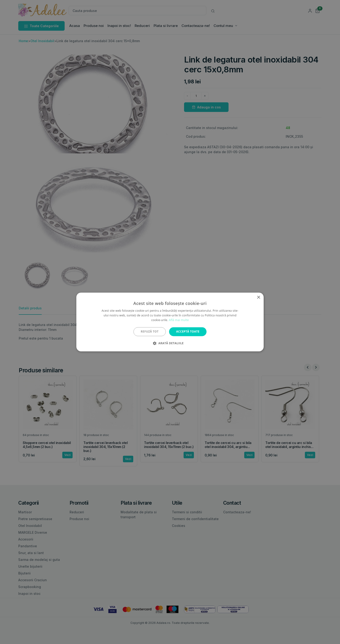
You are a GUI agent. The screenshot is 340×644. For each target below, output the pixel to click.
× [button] (258, 298)
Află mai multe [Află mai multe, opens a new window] (179, 320)
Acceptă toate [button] (188, 331)
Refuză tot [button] (150, 331)
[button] (170, 343)
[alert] (170, 322)
